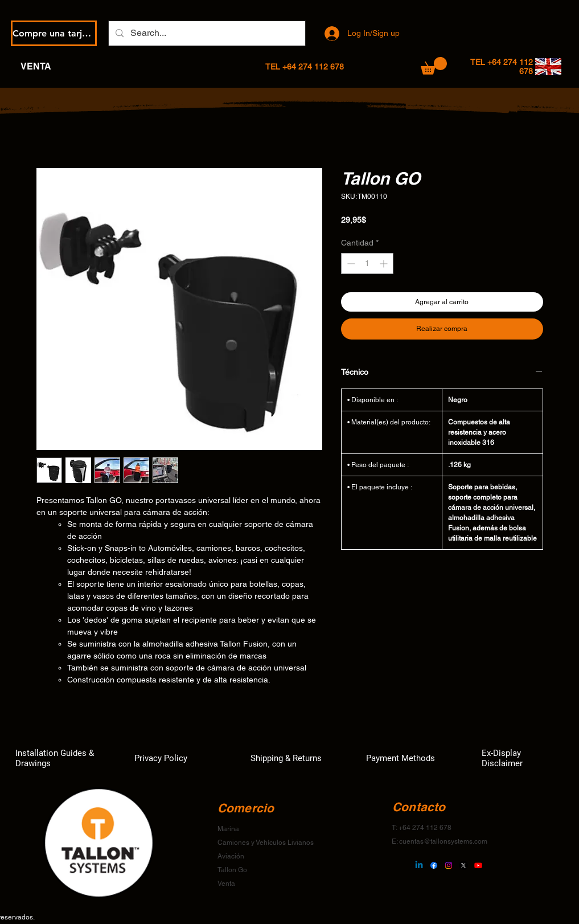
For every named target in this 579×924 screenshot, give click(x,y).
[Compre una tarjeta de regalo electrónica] (54, 33)
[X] (463, 865)
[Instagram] (449, 865)
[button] (434, 66)
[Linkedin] (419, 865)
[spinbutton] (367, 263)
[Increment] (385, 263)
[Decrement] (350, 263)
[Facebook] (434, 865)
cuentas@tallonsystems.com (443, 841)
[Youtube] (478, 865)
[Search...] (206, 33)
